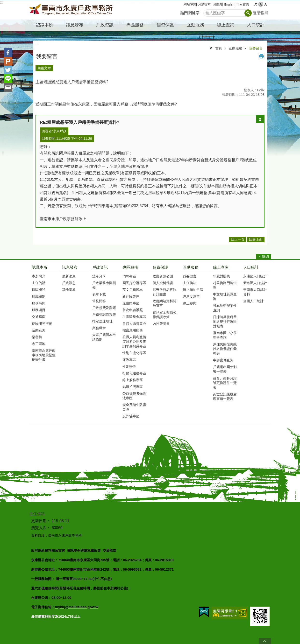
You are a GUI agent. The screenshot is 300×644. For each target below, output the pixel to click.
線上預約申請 (193, 288)
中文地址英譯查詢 (225, 295)
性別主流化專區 (134, 351)
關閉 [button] (265, 255)
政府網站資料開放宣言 (164, 302)
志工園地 (39, 342)
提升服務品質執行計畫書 (164, 290)
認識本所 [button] (44, 25)
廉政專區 (129, 358)
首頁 (219, 48)
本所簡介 (39, 275)
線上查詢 (221, 266)
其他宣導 (69, 288)
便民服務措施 (42, 322)
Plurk (8, 61)
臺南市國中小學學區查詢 (225, 334)
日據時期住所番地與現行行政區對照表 (225, 320)
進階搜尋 (261, 13)
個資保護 (160, 266)
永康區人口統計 (255, 275)
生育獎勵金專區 (134, 315)
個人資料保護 (163, 281)
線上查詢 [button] (226, 25)
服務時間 (39, 302)
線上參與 (190, 302)
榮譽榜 (37, 336)
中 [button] (261, 4)
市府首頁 (243, 4)
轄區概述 (39, 288)
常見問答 (99, 300)
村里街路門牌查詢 (225, 284)
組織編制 (39, 295)
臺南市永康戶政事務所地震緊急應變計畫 (44, 354)
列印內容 (261, 56)
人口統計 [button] (256, 25)
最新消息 (69, 275)
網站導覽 (190, 4)
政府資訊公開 (163, 275)
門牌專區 (129, 275)
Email (8, 87)
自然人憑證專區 (134, 322)
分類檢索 (204, 4)
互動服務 (236, 48)
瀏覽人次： (41, 526)
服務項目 (39, 308)
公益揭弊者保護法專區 (134, 394)
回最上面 (265, 641)
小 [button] (256, 4)
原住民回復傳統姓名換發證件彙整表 (225, 347)
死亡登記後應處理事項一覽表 (225, 395)
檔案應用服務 (133, 329)
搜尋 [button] (248, 13)
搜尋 (207, 12)
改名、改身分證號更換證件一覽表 (225, 381)
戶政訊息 (69, 281)
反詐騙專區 (131, 415)
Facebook (8, 53)
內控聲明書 (161, 322)
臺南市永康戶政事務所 (71, 10)
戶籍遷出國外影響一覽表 (225, 368)
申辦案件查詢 (223, 359)
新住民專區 (131, 295)
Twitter (8, 70)
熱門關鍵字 (190, 13)
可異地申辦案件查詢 (225, 306)
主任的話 (39, 281)
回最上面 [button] (256, 238)
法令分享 (99, 275)
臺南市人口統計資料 (255, 290)
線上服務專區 (133, 378)
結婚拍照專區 (133, 385)
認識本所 (40, 266)
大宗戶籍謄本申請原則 (104, 336)
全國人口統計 (253, 300)
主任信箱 (190, 281)
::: (2, 2)
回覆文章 (44, 67)
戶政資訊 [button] (105, 25)
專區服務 (130, 266)
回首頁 (218, 4)
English (229, 4)
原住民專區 (131, 302)
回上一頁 (238, 238)
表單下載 (99, 293)
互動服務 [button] (195, 25)
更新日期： (41, 519)
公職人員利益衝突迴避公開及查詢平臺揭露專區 (134, 340)
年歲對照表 (221, 275)
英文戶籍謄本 (133, 288)
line (8, 79)
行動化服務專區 (134, 372)
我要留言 (256, 48)
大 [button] (266, 4)
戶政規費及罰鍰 (104, 306)
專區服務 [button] (135, 25)
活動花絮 (39, 329)
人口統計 (251, 266)
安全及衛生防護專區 (134, 406)
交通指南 (39, 315)
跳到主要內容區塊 (3, 3)
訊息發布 (70, 266)
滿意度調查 (191, 295)
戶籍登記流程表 (104, 313)
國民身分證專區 (134, 281)
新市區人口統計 (255, 281)
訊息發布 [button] (75, 25)
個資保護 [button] (165, 25)
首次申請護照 (133, 308)
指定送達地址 (102, 320)
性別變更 (129, 365)
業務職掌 (99, 327)
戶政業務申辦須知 (104, 284)
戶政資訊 (100, 266)
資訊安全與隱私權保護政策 (164, 313)
